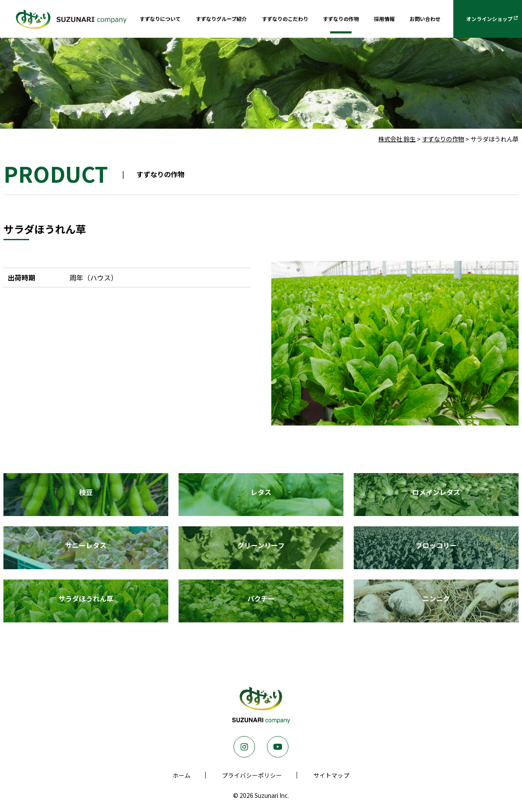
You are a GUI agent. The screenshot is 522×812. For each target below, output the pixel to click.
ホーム (182, 775)
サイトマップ (331, 775)
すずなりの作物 (341, 19)
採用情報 (384, 19)
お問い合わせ (425, 19)
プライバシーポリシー (252, 775)
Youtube (278, 747)
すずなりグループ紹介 (221, 19)
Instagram (244, 747)
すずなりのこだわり (285, 19)
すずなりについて (160, 19)
